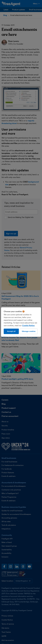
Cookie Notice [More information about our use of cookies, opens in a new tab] (28, 325)
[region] (21, 322)
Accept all (11, 331)
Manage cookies (29, 331)
